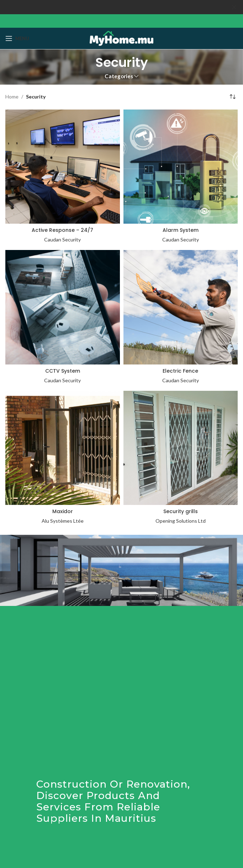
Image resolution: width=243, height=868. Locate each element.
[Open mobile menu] (17, 38)
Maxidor (63, 511)
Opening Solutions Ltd (181, 521)
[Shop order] (232, 97)
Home (12, 97)
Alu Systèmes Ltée (63, 521)
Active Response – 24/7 (62, 230)
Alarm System (181, 230)
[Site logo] (121, 38)
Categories (119, 76)
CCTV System (63, 371)
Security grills (181, 511)
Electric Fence (180, 371)
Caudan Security (62, 239)
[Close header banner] (234, 7)
